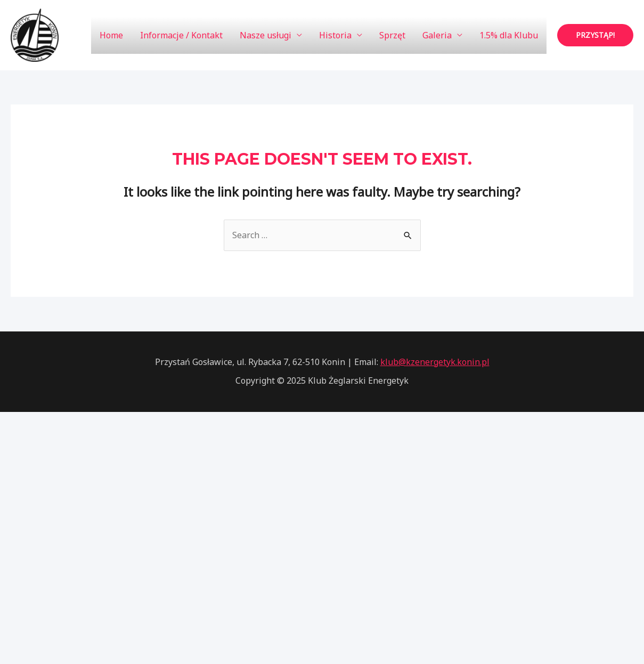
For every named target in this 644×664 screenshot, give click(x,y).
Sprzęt (392, 35)
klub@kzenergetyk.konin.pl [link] (435, 362)
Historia (335, 35)
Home (111, 35)
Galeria (437, 35)
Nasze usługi (266, 35)
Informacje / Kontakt (181, 35)
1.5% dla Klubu (509, 35)
